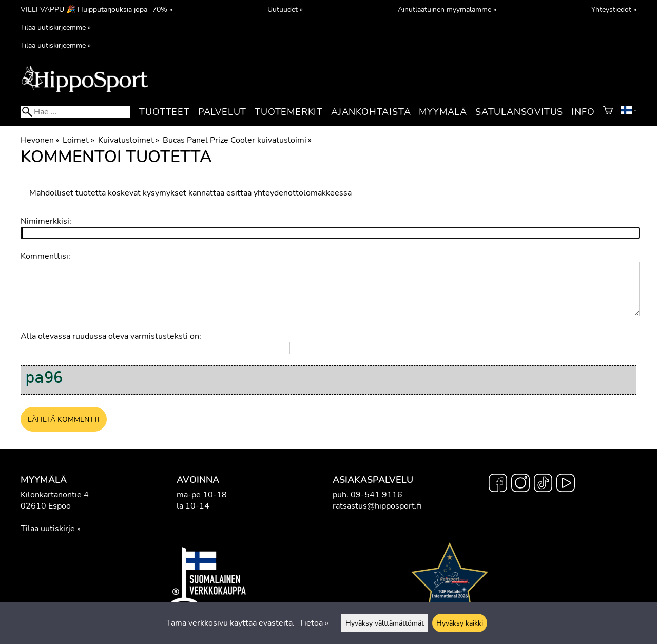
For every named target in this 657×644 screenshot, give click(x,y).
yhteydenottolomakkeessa (303, 193)
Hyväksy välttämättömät (385, 623)
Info (583, 112)
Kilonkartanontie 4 (55, 495)
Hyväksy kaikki (460, 623)
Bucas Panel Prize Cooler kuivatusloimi (237, 140)
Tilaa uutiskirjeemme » (56, 27)
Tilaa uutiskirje (48, 529)
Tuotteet (164, 112)
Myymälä (443, 112)
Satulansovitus (519, 112)
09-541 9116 (376, 495)
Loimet (78, 140)
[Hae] (76, 112)
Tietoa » (314, 623)
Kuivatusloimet (129, 140)
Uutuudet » (285, 9)
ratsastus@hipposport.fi (377, 506)
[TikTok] (543, 484)
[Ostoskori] (608, 112)
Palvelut (222, 112)
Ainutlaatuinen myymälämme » (447, 9)
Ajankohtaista (371, 112)
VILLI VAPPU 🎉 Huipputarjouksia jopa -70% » (96, 9)
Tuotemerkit (289, 112)
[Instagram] (520, 484)
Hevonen (40, 140)
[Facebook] (498, 484)
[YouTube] (566, 484)
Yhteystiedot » (614, 9)
